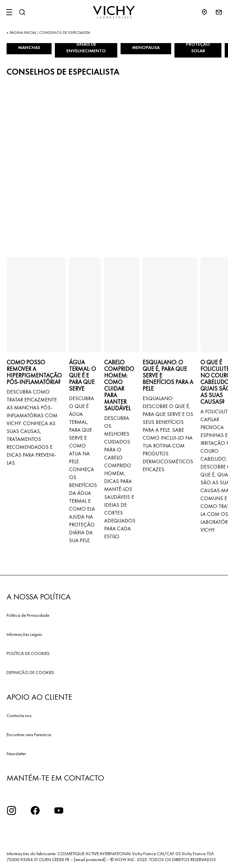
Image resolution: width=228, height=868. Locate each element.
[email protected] (90, 859)
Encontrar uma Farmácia (29, 735)
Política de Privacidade (28, 615)
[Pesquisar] (22, 12)
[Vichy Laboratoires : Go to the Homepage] (114, 12)
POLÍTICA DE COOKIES (28, 653)
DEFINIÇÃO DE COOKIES (30, 672)
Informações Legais (24, 634)
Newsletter (16, 754)
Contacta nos (19, 715)
